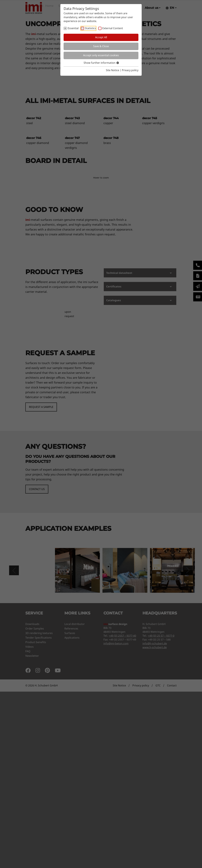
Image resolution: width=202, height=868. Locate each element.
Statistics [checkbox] (90, 28)
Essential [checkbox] (73, 28)
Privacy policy (130, 70)
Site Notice (112, 70)
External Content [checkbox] (113, 28)
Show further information (101, 63)
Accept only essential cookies (101, 55)
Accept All (101, 37)
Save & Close (101, 46)
